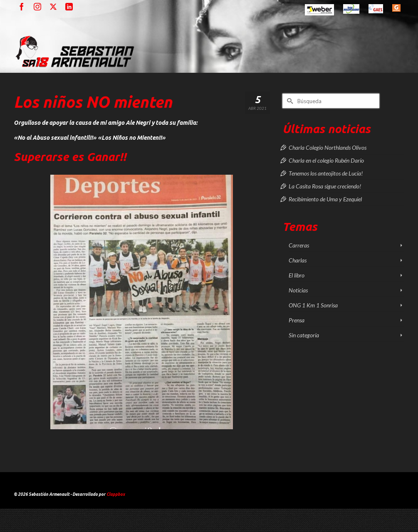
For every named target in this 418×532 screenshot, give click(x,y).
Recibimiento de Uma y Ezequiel (325, 199)
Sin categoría (304, 335)
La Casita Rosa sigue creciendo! (325, 186)
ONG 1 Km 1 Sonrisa (313, 305)
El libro (297, 275)
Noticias (298, 290)
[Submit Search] (289, 101)
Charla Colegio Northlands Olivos (328, 147)
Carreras (299, 245)
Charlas (298, 260)
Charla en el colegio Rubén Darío (326, 160)
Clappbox (116, 494)
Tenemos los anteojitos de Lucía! (326, 173)
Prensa (297, 320)
